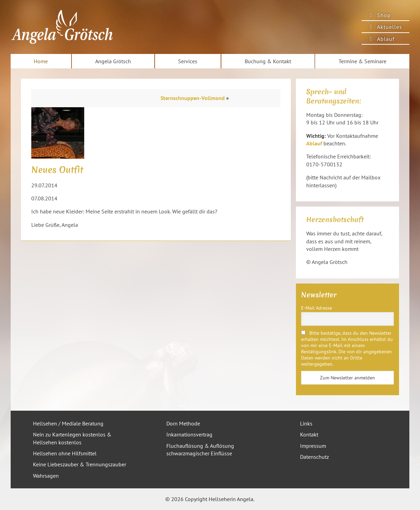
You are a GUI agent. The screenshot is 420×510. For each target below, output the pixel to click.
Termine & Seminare (362, 61)
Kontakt (309, 434)
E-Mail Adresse (317, 308)
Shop (384, 15)
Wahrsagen (46, 476)
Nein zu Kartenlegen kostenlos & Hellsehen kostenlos (72, 438)
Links (306, 423)
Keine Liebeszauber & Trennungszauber (80, 464)
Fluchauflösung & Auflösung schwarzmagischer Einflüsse (200, 450)
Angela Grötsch (113, 61)
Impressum (313, 446)
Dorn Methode (183, 423)
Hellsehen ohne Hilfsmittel (65, 453)
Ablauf (386, 39)
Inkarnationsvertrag (189, 434)
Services (188, 61)
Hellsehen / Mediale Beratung (68, 423)
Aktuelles (390, 27)
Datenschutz (314, 457)
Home (41, 61)
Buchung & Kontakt (268, 61)
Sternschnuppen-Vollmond (193, 98)
